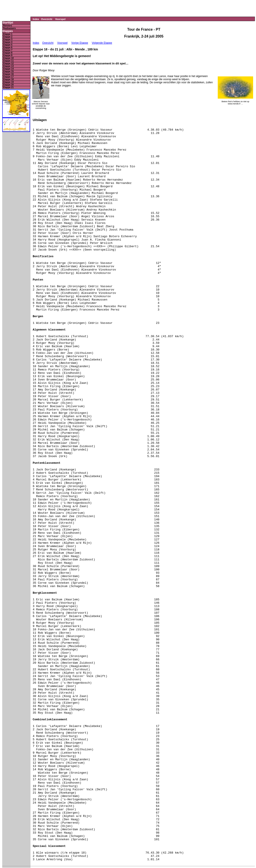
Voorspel (60, 19)
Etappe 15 (8, 71)
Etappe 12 (8, 63)
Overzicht (47, 19)
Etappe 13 (8, 66)
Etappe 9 (8, 55)
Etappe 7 (8, 50)
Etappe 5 (8, 45)
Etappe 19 (8, 82)
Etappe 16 (8, 74)
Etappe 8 (8, 53)
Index (36, 19)
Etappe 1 (8, 34)
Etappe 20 (8, 85)
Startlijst (8, 23)
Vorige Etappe (80, 43)
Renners (8, 26)
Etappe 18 (8, 79)
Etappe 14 (8, 69)
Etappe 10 (8, 58)
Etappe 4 (8, 42)
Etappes (8, 31)
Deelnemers (9, 28)
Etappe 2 (8, 37)
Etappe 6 (8, 47)
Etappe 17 (8, 77)
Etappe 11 (8, 61)
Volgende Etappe (102, 43)
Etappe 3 (8, 39)
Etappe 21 (8, 87)
